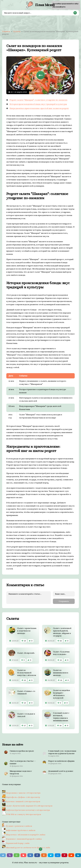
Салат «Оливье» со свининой (26, 692)
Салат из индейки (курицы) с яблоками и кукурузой (62, 694)
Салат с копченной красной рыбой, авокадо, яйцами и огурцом (62, 632)
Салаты (17, 31)
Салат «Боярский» (26, 653)
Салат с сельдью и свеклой (26, 715)
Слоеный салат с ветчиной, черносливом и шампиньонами (61, 717)
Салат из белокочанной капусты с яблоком (27, 673)
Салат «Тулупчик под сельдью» (61, 653)
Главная (6, 31)
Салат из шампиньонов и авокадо (61, 673)
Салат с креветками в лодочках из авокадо (27, 631)
